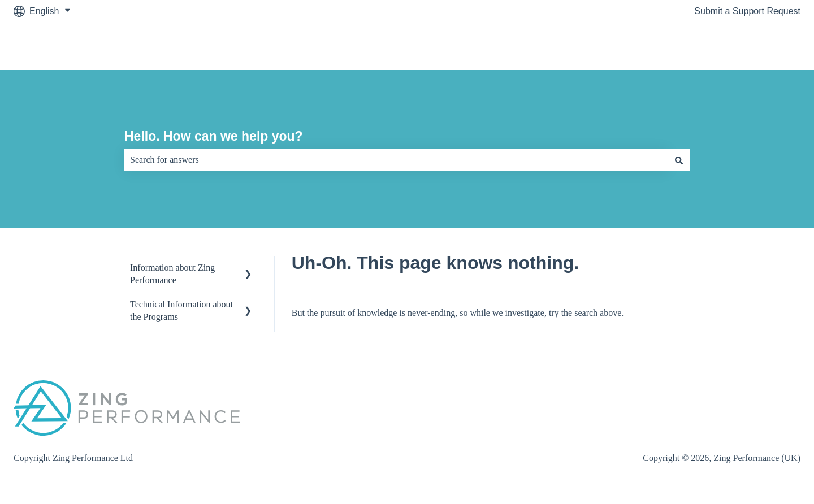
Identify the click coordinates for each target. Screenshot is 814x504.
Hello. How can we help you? (214, 136)
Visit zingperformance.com (736, 46)
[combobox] (396, 160)
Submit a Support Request (747, 11)
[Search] (679, 160)
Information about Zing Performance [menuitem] (172, 274)
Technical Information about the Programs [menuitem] (181, 310)
